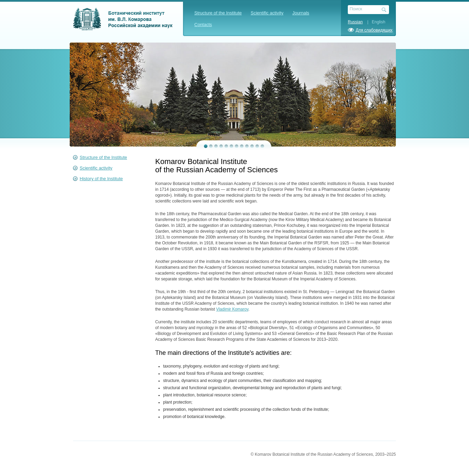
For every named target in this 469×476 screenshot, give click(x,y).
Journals (301, 13)
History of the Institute (101, 179)
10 (252, 146)
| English (375, 22)
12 (262, 146)
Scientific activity (267, 13)
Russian (355, 22)
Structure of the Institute (218, 13)
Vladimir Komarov (232, 309)
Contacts (203, 25)
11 (257, 146)
